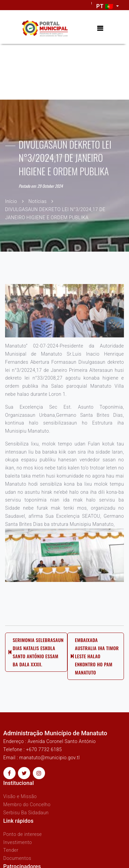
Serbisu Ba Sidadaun (26, 813)
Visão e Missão (20, 796)
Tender (11, 850)
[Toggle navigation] (100, 29)
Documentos (17, 858)
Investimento (18, 842)
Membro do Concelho (27, 805)
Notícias (38, 201)
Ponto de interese (23, 834)
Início (11, 201)
